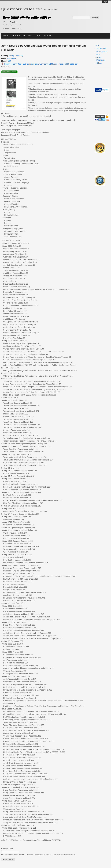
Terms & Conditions (22, 36)
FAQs (38, 36)
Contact (48, 36)
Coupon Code (7, 849)
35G (9, 61)
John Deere (12, 58)
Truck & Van (101, 48)
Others (99, 63)
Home (6, 36)
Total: (14, 29)
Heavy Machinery (16, 56)
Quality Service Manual (22, 9)
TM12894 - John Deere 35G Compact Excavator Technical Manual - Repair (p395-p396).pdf (41, 64)
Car (98, 45)
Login (105, 2)
